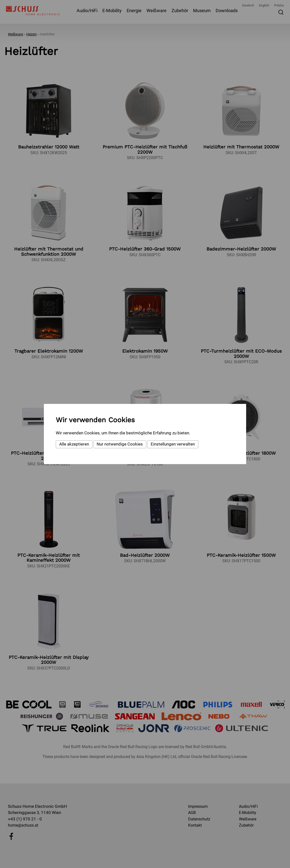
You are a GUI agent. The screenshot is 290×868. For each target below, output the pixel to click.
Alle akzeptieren (74, 444)
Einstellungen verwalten (173, 444)
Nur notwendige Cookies (120, 444)
